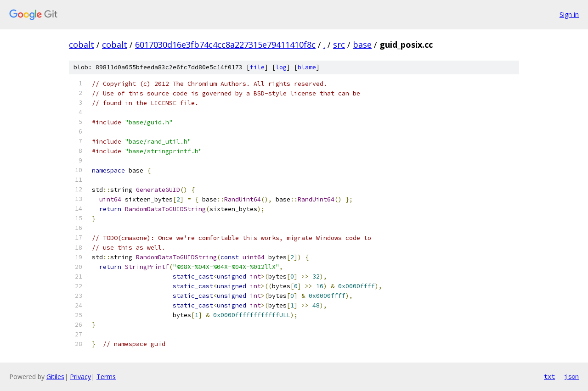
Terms (106, 377)
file (257, 67)
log (281, 67)
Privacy (80, 377)
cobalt (82, 45)
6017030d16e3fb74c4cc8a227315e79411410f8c (225, 45)
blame (307, 67)
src (339, 45)
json (571, 376)
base (362, 45)
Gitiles (55, 377)
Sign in (569, 14)
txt (549, 376)
